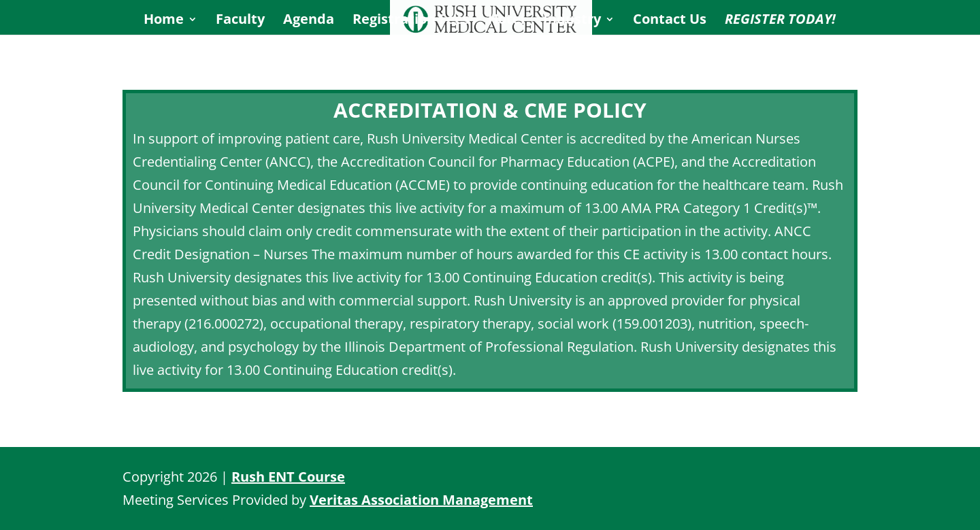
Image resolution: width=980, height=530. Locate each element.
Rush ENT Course (288, 477)
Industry (572, 21)
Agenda (309, 21)
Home (164, 21)
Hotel (506, 21)
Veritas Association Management (421, 500)
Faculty (240, 21)
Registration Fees (411, 21)
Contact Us (670, 21)
